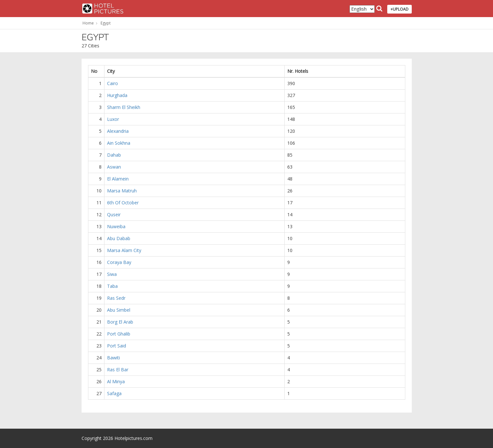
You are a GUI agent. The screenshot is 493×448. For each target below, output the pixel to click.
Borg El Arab (120, 322)
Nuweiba (116, 226)
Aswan (114, 167)
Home (88, 23)
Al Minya (116, 381)
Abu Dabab (119, 238)
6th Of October (123, 203)
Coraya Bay (119, 262)
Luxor (113, 119)
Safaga (114, 393)
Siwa (112, 274)
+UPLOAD (399, 9)
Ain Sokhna (119, 143)
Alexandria (118, 131)
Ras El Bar (118, 370)
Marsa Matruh (122, 191)
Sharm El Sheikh (124, 107)
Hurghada (117, 95)
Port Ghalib (119, 334)
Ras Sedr (116, 298)
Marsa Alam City (124, 250)
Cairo (113, 83)
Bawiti (113, 358)
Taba (112, 286)
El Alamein (118, 179)
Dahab (114, 155)
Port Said (117, 346)
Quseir (114, 214)
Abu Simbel (119, 310)
